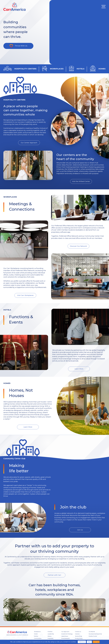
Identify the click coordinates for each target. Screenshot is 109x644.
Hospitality (51, 638)
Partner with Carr (54, 575)
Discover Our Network (78, 246)
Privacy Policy (79, 638)
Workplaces (37, 632)
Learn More (79, 369)
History (50, 636)
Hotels (36, 634)
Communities (38, 638)
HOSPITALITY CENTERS (25, 69)
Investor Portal (93, 636)
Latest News (65, 636)
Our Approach (65, 632)
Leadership (51, 634)
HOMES (102, 69)
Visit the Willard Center (81, 181)
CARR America (14, 7)
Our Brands (92, 632)
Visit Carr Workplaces (25, 295)
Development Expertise (95, 634)
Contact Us (78, 632)
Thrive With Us (21, 46)
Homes (36, 636)
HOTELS (81, 69)
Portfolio (50, 632)
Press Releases (66, 638)
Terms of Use (79, 636)
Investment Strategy (67, 634)
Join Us (80, 530)
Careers (77, 634)
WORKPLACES (57, 69)
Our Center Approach (29, 143)
